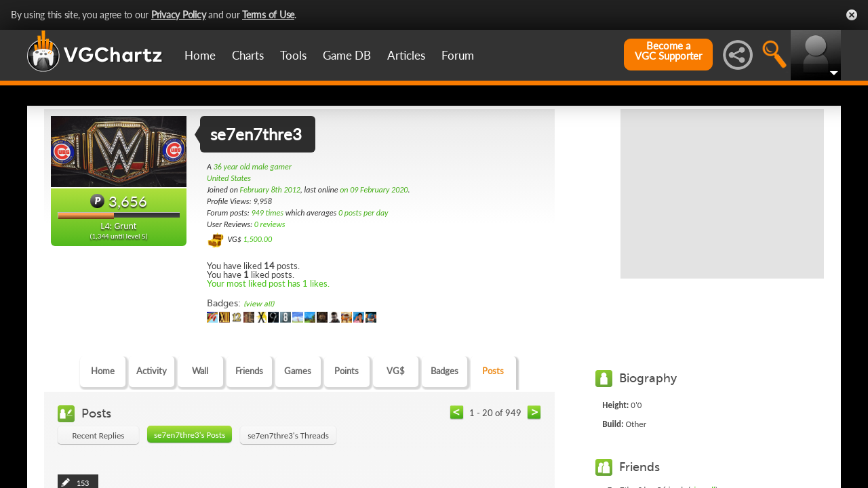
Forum (458, 55)
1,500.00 (257, 239)
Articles (406, 55)
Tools (293, 55)
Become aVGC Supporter (668, 51)
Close (852, 15)
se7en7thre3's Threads (288, 435)
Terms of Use (268, 15)
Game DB (347, 55)
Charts (248, 55)
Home (200, 55)
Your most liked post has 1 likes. (268, 283)
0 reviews (270, 224)
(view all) (259, 304)
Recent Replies (99, 435)
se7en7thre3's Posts (190, 435)
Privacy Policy (179, 15)
